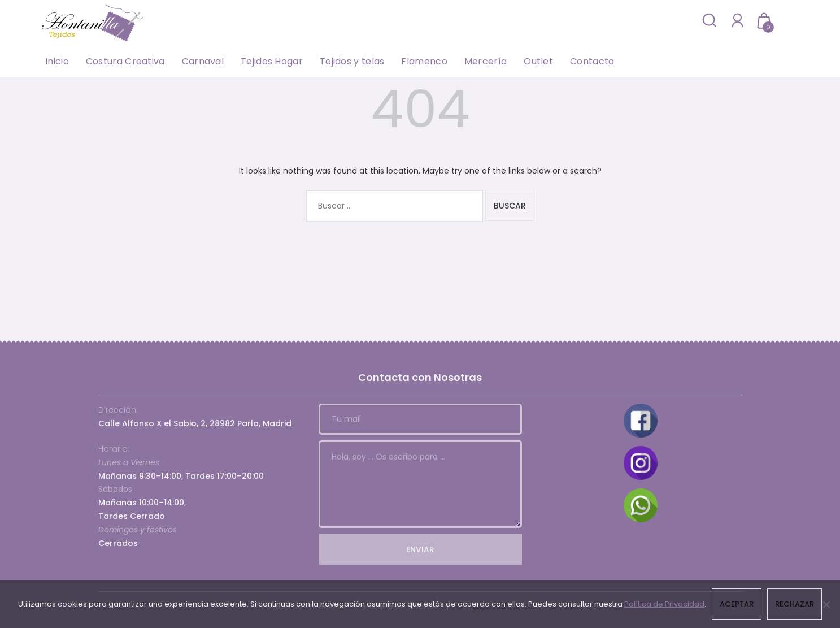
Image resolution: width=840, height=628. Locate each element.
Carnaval (203, 61)
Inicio (57, 61)
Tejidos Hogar (272, 61)
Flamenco (424, 61)
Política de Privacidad (664, 604)
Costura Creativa (125, 61)
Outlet (538, 61)
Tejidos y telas (352, 61)
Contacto (592, 61)
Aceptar (737, 604)
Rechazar (795, 604)
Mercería (486, 61)
